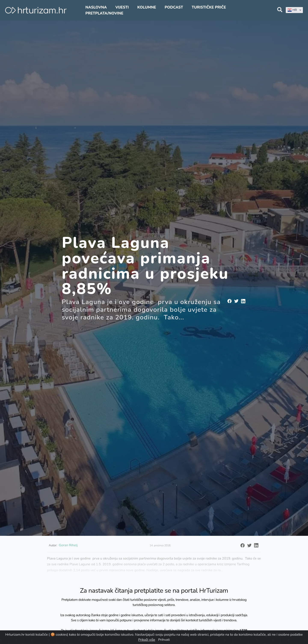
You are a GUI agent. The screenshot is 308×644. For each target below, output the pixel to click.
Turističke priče (209, 7)
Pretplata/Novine (104, 13)
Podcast (174, 7)
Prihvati (164, 640)
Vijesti (122, 7)
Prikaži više (147, 640)
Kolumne (147, 7)
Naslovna (96, 7)
